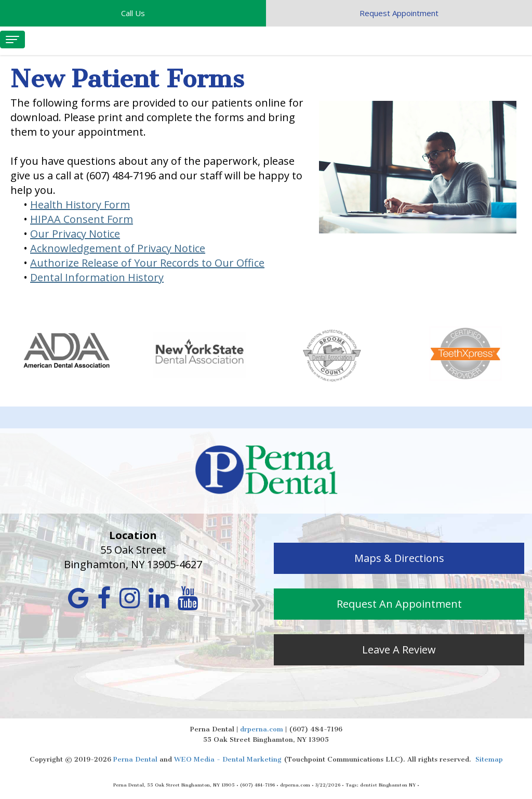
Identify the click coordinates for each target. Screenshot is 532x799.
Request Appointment (399, 13)
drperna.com (262, 729)
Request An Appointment (399, 604)
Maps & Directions (399, 558)
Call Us (133, 13)
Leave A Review (399, 650)
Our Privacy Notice (75, 234)
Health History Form (80, 205)
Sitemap (489, 759)
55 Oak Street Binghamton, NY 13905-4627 (133, 557)
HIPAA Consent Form (82, 219)
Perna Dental (135, 759)
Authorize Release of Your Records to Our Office (147, 263)
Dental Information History (97, 277)
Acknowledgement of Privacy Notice (118, 248)
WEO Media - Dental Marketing (228, 759)
